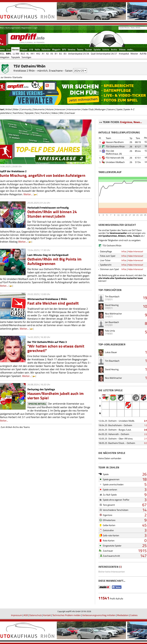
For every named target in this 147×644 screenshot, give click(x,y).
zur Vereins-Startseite (11, 77)
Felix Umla (110, 331)
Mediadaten (123, 615)
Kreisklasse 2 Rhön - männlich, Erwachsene (38, 71)
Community (26, 109)
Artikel (9, 109)
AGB (26, 615)
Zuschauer (70, 113)
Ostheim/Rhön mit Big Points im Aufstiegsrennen (54, 261)
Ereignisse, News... (131, 122)
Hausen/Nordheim (115, 142)
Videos (55, 113)
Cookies (134, 615)
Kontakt (47, 615)
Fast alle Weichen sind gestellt (53, 303)
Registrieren (26, 28)
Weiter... (28, 194)
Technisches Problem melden (67, 615)
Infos (124, 251)
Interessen (60, 109)
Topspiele (29, 113)
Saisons (111, 109)
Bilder (16, 109)
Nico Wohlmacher (113, 314)
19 (145, 298)
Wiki (61, 113)
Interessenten (74, 109)
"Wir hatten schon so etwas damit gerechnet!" (56, 348)
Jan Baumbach (112, 322)
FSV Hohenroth (113, 158)
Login (35, 28)
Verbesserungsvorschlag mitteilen (99, 615)
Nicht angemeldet (13, 28)
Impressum (17, 615)
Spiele (119, 109)
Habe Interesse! (135, 251)
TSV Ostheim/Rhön (115, 146)
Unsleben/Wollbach (115, 162)
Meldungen (100, 109)
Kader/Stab (88, 109)
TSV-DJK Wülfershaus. (112, 152)
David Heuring (112, 305)
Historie (50, 109)
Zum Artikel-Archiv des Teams (15, 427)
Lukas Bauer (111, 352)
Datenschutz (36, 615)
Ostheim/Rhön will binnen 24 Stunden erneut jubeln (52, 214)
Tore (37, 113)
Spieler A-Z (129, 109)
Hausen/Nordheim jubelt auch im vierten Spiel (56, 396)
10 (145, 306)
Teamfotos (18, 113)
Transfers (45, 113)
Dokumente (39, 109)
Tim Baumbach (112, 296)
